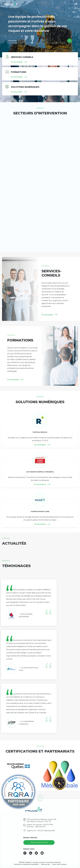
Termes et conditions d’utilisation (26, 864)
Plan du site (46, 864)
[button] (76, 4)
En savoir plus (17, 62)
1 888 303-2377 (40, 827)
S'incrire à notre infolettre (39, 842)
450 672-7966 (48, 825)
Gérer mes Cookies (59, 864)
